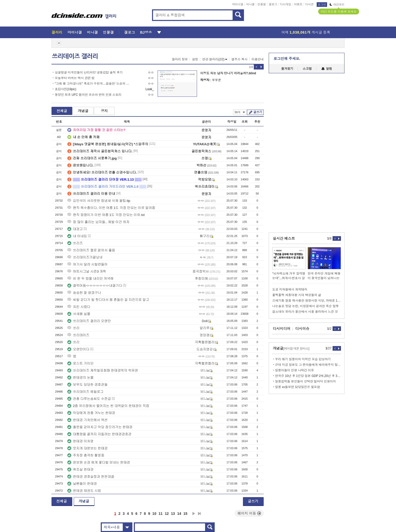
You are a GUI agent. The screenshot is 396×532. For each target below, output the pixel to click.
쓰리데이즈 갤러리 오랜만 (89, 321)
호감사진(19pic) (66, 89)
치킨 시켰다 (79, 307)
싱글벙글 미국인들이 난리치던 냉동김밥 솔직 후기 (89, 72)
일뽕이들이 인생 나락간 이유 (294, 370)
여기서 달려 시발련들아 (88, 264)
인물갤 (262, 4)
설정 (195, 59)
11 (161, 514)
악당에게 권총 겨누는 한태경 (91, 413)
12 (167, 514)
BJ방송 (146, 32)
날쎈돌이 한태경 (82, 484)
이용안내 (258, 59)
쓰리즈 (75, 243)
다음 (194, 514)
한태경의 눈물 (81, 378)
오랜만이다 (78, 349)
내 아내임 (77, 236)
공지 (104, 111)
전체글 (62, 111)
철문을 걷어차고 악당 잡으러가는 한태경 (100, 427)
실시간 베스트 (284, 238)
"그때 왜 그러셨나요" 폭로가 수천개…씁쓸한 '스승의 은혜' (93, 84)
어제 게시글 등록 (306, 32)
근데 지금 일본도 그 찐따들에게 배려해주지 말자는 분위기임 (308, 365)
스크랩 (307, 69)
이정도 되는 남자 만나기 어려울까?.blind (228, 73)
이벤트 (298, 4)
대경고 (75, 229)
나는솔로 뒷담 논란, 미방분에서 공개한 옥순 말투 (305, 306)
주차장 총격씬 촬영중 (86, 455)
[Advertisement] (29, 192)
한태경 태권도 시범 (84, 491)
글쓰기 (258, 112)
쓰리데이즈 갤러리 (75, 56)
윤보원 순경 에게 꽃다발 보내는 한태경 (99, 462)
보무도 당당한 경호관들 (88, 385)
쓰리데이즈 (78, 335)
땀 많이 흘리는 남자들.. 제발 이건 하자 (98, 222)
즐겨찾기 (287, 69)
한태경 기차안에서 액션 (88, 420)
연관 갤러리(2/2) (215, 59)
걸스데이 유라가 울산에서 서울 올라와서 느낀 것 (305, 312)
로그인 (322, 5)
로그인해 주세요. (287, 59)
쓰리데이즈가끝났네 (85, 257)
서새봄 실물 (79, 314)
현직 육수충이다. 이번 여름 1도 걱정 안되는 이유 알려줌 (111, 208)
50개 (240, 112)
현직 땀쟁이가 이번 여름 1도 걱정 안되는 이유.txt (106, 215)
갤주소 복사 (239, 59)
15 (185, 514)
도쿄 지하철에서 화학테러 (290, 289)
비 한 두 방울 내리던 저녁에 (91, 279)
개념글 (83, 111)
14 (179, 514)
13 (173, 514)
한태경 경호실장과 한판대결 (91, 477)
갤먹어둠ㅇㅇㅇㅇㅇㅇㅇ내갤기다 (95, 286)
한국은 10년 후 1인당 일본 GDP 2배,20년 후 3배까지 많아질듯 (308, 376)
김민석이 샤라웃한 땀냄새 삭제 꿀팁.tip (99, 201)
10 (154, 514)
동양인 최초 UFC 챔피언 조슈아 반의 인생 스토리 (88, 95)
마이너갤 (238, 4)
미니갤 (250, 4)
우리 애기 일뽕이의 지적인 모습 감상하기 (303, 359)
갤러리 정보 (180, 59)
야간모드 (337, 5)
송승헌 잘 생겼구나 (84, 293)
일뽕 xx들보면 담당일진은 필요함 (298, 387)
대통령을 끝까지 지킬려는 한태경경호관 (100, 434)
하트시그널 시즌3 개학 (87, 271)
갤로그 (273, 4)
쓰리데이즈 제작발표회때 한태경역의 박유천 (103, 370)
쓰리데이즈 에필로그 (85, 392)
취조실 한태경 (81, 469)
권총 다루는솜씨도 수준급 (89, 399)
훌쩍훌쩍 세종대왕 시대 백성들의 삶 (297, 295)
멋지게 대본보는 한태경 (88, 448)
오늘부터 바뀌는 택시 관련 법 (75, 78)
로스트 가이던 (81, 363)
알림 (327, 69)
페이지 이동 (249, 513)
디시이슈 (302, 329)
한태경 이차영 (81, 441)
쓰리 (73, 328)
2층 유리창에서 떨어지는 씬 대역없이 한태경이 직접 (108, 406)
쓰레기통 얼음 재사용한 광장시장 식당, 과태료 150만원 (307, 301)
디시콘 (310, 4)
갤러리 (57, 32)
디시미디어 (282, 329)
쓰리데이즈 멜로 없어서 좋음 (91, 250)
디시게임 (286, 4)
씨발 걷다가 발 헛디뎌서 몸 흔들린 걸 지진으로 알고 (108, 300)
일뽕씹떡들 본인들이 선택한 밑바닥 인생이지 (305, 381)
